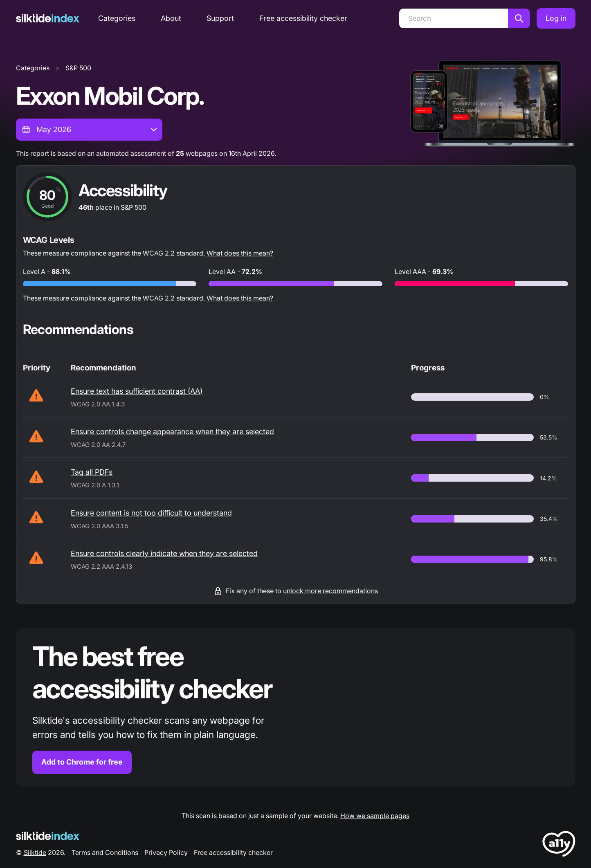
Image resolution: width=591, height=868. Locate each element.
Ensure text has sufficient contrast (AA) (137, 391)
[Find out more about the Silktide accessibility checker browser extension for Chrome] (296, 707)
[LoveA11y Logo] (559, 845)
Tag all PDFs (92, 472)
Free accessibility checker (303, 18)
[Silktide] (48, 18)
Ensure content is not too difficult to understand (151, 513)
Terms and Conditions (105, 852)
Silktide (35, 852)
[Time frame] (89, 130)
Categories (117, 18)
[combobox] (89, 130)
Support (220, 18)
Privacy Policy (166, 852)
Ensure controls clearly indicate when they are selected (164, 553)
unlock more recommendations (330, 591)
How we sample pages (375, 816)
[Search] (454, 18)
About (171, 18)
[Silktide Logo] (48, 836)
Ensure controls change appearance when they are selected (172, 432)
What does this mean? (240, 253)
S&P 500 (78, 68)
